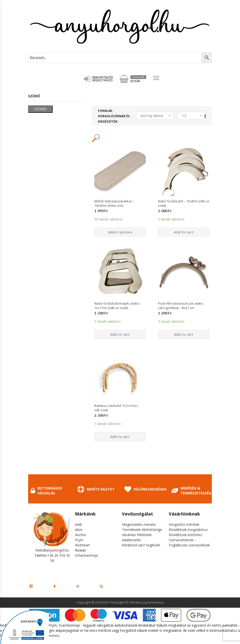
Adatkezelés (132, 540)
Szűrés (40, 109)
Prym (79, 540)
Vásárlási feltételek (137, 535)
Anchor (81, 535)
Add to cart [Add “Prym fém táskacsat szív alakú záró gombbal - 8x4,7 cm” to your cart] (184, 334)
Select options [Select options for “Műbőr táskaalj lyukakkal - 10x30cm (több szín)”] (120, 232)
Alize (79, 530)
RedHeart (82, 545)
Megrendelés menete (139, 524)
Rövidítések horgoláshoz (188, 530)
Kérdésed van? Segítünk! (141, 545)
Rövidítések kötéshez (186, 535)
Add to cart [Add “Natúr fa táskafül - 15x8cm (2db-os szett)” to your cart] (184, 232)
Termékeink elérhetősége (142, 530)
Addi (78, 524)
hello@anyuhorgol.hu (52, 550)
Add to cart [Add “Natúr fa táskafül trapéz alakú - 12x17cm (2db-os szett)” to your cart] (120, 334)
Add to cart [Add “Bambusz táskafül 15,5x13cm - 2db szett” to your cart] (120, 437)
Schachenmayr (87, 555)
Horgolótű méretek (184, 524)
